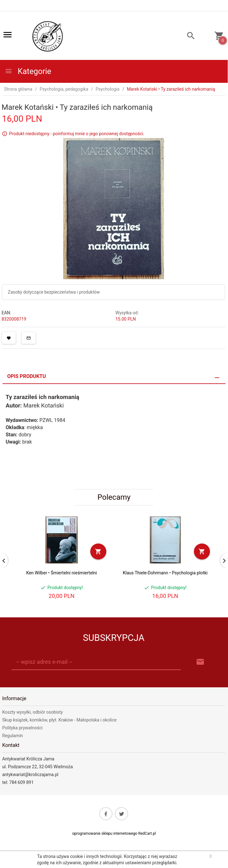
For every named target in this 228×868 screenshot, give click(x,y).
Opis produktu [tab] (27, 376)
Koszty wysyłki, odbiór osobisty (33, 712)
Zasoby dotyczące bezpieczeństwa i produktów (54, 292)
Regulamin (13, 736)
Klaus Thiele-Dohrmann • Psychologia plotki (165, 573)
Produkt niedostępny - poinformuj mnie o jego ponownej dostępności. (77, 134)
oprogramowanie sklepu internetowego (105, 833)
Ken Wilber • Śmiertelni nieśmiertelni (61, 573)
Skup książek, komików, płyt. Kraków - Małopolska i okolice (59, 720)
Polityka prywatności (22, 728)
